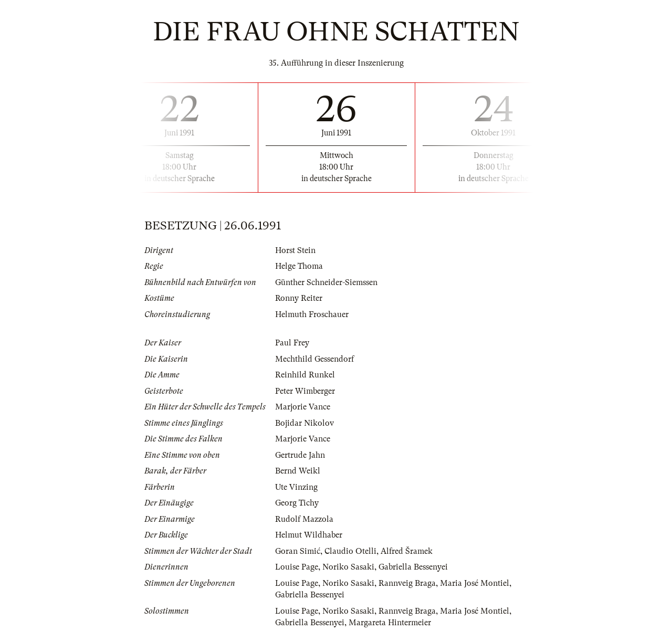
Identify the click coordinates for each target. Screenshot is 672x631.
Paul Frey (292, 343)
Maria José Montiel (475, 583)
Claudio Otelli (350, 551)
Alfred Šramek (407, 551)
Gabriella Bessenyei (413, 567)
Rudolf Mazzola (304, 519)
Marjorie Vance (303, 407)
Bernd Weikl (298, 471)
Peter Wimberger (305, 391)
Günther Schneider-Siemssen (326, 282)
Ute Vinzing (296, 487)
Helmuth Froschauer (312, 314)
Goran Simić (298, 551)
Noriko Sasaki (348, 567)
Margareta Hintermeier (390, 623)
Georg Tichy (297, 503)
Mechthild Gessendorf (314, 359)
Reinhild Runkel (305, 375)
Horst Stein (295, 250)
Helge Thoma (299, 266)
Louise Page (297, 567)
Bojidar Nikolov (304, 423)
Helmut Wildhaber (309, 535)
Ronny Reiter (299, 298)
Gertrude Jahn (300, 455)
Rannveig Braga (407, 583)
